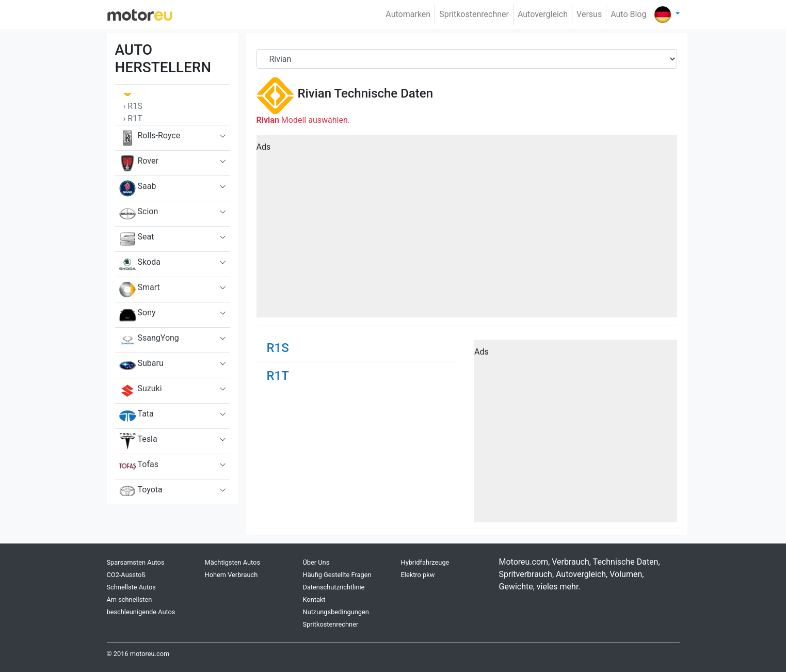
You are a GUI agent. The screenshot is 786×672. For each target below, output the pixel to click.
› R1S (133, 106)
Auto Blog (628, 14)
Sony (138, 315)
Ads (264, 147)
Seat (137, 239)
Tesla (138, 441)
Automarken (408, 14)
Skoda (140, 264)
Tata (137, 416)
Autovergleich (543, 14)
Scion (139, 214)
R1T (278, 376)
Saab (138, 188)
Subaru (141, 365)
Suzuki (141, 391)
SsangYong (149, 340)
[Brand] (467, 59)
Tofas (139, 467)
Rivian (315, 93)
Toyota (141, 491)
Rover (139, 163)
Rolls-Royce (150, 138)
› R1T (133, 118)
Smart (140, 290)
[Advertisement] (467, 230)
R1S (278, 348)
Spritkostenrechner (474, 14)
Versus (589, 14)
